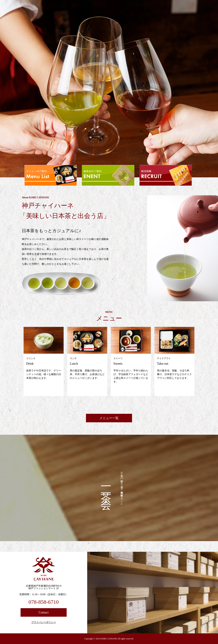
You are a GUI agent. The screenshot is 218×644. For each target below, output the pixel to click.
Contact (44, 612)
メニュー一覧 (109, 418)
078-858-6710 (44, 602)
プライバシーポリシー (44, 622)
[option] (109, 89)
